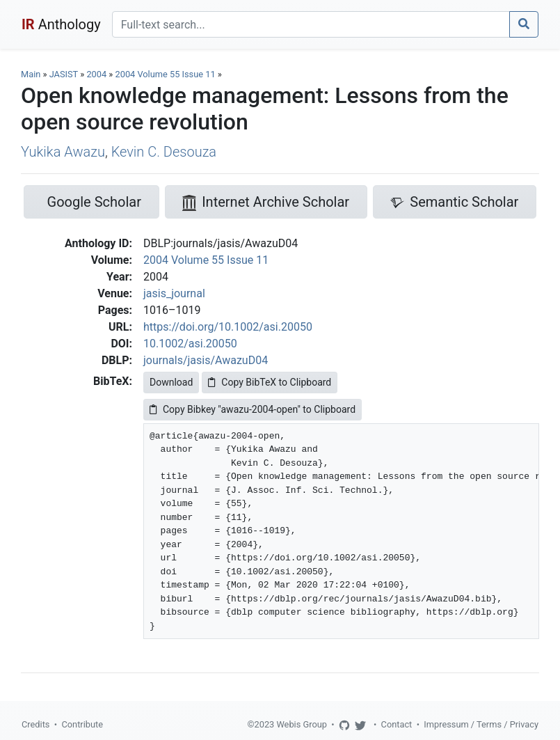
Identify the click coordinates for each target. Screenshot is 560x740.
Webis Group (302, 724)
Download (171, 382)
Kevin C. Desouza (164, 152)
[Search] (311, 24)
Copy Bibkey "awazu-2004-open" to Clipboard (253, 409)
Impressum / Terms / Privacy (481, 724)
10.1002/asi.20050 (190, 344)
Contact (397, 724)
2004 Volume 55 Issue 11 (167, 74)
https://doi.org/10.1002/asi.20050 (228, 327)
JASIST (64, 74)
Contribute (82, 724)
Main (31, 74)
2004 (96, 74)
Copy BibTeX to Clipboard (270, 382)
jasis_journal (174, 293)
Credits (35, 724)
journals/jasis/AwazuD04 (206, 360)
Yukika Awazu (63, 152)
